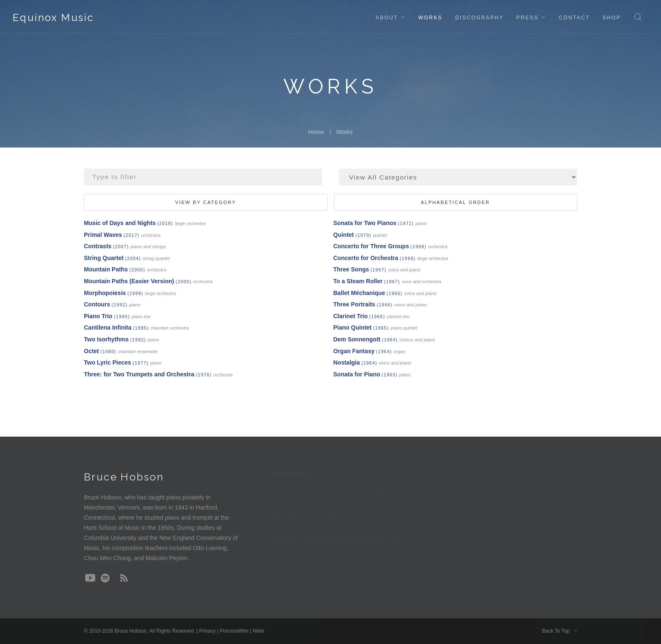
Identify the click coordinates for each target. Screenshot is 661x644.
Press (528, 18)
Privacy (207, 631)
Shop (612, 18)
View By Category (206, 202)
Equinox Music (53, 17)
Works (430, 18)
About (387, 18)
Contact (574, 18)
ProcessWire (234, 631)
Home (316, 132)
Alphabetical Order (455, 202)
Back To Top (560, 631)
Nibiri (258, 631)
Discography (480, 18)
